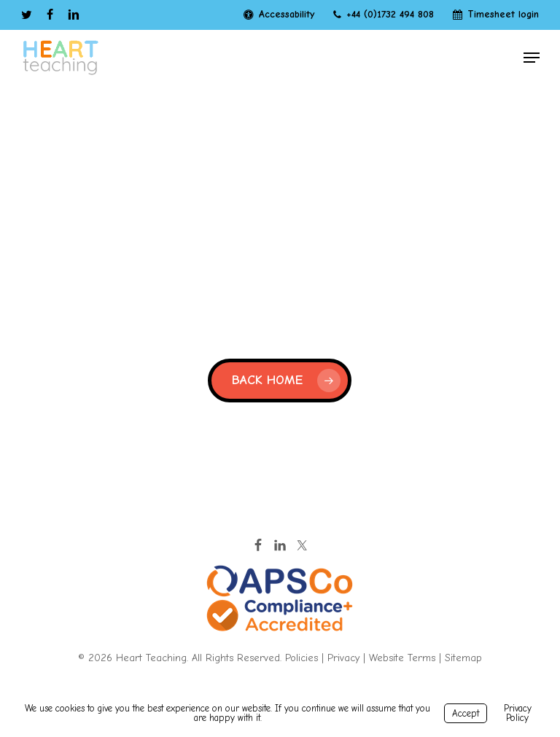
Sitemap (463, 658)
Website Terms (402, 658)
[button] (532, 58)
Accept (466, 713)
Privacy (343, 658)
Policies (302, 658)
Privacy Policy (518, 713)
